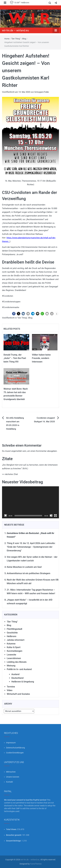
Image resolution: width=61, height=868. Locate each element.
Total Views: (12, 829)
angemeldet (17, 451)
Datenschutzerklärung (15, 748)
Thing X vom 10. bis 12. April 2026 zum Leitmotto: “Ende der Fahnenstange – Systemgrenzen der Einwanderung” (31, 547)
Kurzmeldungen (15, 651)
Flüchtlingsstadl (14, 629)
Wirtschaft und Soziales (18, 694)
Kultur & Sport (14, 647)
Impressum (11, 743)
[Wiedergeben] (6, 516)
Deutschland (17, 678)
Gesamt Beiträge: (14, 841)
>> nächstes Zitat (10, 474)
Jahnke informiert (16, 640)
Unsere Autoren (13, 777)
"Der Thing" (16, 39)
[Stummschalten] (51, 516)
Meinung (11, 666)
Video (10, 690)
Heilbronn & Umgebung (23, 682)
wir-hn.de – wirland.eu (15, 30)
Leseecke (11, 655)
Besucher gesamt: (14, 835)
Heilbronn (12, 636)
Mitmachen (11, 772)
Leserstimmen (14, 658)
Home (7, 39)
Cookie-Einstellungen (15, 753)
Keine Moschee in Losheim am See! (24, 567)
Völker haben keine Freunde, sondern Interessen (41, 358)
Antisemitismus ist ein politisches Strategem (29, 573)
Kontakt (10, 782)
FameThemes (36, 864)
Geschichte (12, 633)
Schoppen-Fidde (42, 92)
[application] (30, 502)
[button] (14, 314)
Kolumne (11, 644)
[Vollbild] (55, 516)
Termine (11, 687)
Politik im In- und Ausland (19, 669)
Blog (24, 39)
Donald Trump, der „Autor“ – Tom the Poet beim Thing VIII (15, 358)
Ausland (15, 674)
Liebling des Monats (17, 662)
